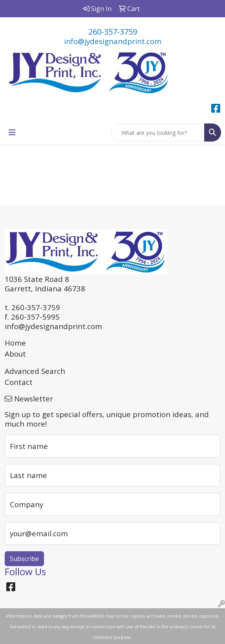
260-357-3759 (113, 32)
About (15, 354)
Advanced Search (35, 371)
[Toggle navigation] (12, 132)
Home (15, 343)
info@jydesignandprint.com (113, 41)
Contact (19, 382)
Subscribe (24, 559)
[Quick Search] (158, 132)
